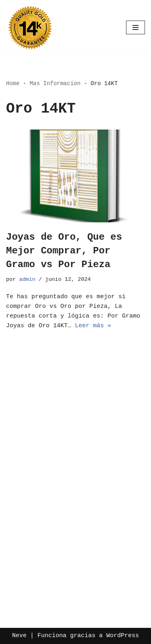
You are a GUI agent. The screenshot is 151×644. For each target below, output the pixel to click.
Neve (19, 636)
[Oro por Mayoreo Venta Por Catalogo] (30, 27)
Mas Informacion (55, 84)
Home (13, 84)
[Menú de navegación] (135, 27)
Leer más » (93, 326)
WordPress (123, 636)
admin (27, 279)
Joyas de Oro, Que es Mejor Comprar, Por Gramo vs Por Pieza (64, 251)
